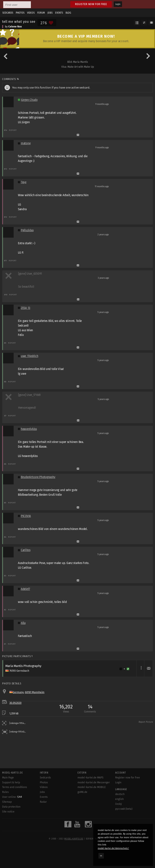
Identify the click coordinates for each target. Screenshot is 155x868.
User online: (12, 797)
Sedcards (8, 13)
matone (26, 143)
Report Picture (146, 722)
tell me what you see (19, 21)
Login (118, 4)
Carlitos (26, 550)
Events (59, 13)
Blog (68, 13)
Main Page (8, 778)
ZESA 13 (26, 308)
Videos (31, 13)
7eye (24, 182)
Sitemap (7, 802)
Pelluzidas (27, 230)
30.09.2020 (15, 703)
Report (13, 130)
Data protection (11, 807)
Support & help (11, 782)
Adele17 (25, 589)
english (119, 799)
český (118, 804)
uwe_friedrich (29, 356)
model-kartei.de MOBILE (92, 787)
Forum (41, 13)
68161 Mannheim (35, 692)
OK (101, 856)
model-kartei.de (74, 839)
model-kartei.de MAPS (90, 778)
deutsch (120, 794)
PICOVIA (26, 516)
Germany (18, 692)
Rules (5, 792)
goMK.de (82, 792)
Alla (23, 623)
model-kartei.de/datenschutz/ (113, 848)
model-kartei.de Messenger (94, 782)
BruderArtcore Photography (38, 477)
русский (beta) (124, 809)
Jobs (50, 13)
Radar (43, 802)
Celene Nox (15, 27)
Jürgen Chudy (29, 100)
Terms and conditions (15, 787)
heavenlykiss (29, 429)
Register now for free (91, 4)
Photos (20, 13)
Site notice (8, 812)
